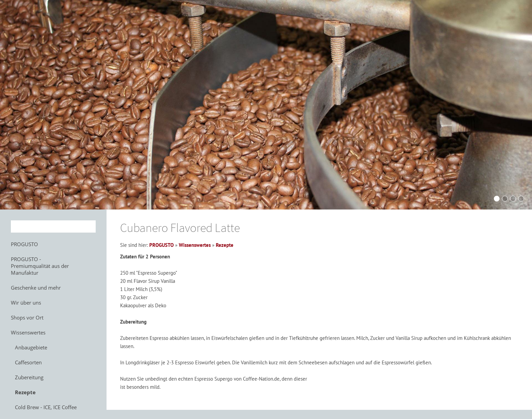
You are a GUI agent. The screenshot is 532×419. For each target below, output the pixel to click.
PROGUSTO (161, 245)
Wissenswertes (195, 245)
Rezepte (225, 245)
